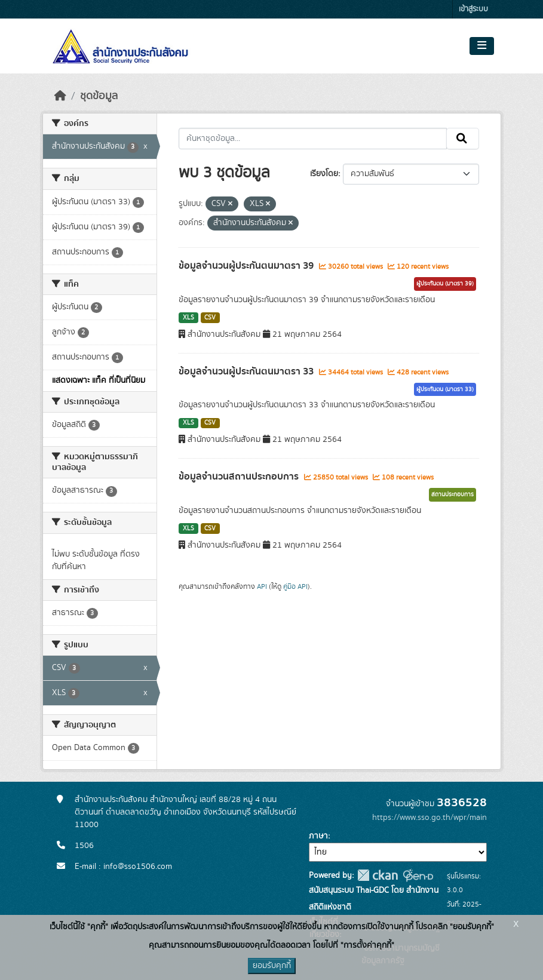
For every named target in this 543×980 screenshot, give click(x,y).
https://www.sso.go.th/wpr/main (430, 818)
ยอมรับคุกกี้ (272, 966)
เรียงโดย (324, 174)
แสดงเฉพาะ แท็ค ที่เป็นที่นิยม (99, 380)
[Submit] (463, 139)
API (262, 586)
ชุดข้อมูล (99, 96)
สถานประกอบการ (452, 494)
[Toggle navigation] (482, 46)
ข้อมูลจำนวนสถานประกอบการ (240, 477)
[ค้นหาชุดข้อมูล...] (313, 139)
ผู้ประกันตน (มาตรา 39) (445, 284)
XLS (188, 318)
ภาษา (318, 836)
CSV (210, 318)
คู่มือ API (295, 586)
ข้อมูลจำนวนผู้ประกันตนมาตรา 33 (247, 371)
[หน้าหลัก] (60, 96)
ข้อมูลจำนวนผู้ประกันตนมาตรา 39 (247, 266)
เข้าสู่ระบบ (473, 9)
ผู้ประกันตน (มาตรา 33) (445, 389)
